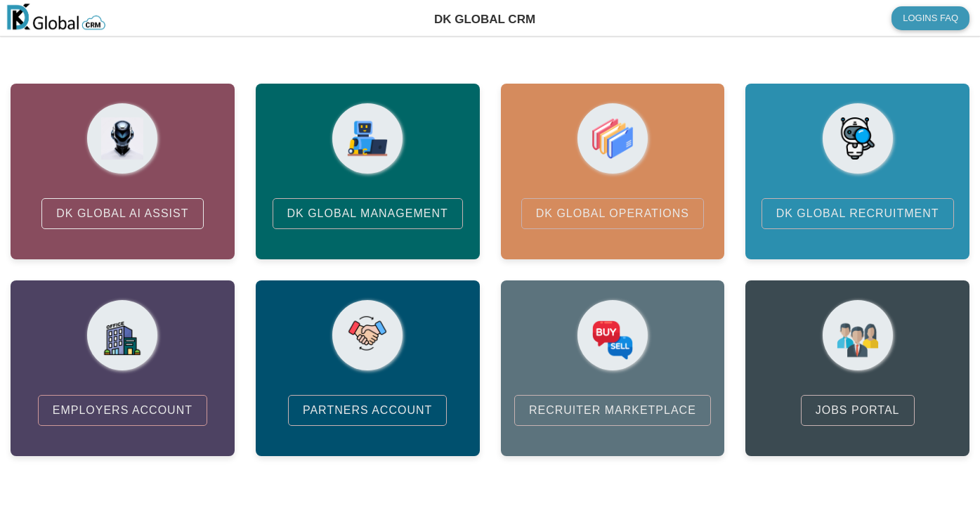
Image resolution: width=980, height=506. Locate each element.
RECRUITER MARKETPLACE (613, 410)
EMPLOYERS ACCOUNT (123, 410)
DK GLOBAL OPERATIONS (613, 213)
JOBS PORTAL (858, 410)
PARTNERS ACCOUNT (367, 410)
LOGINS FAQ (930, 18)
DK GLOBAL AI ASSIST (122, 213)
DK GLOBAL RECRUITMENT (858, 213)
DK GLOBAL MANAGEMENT (368, 213)
